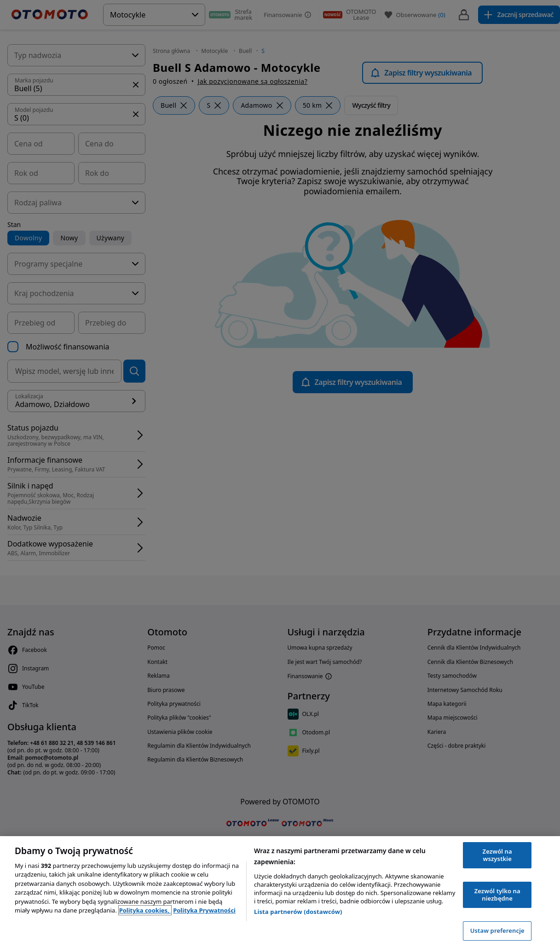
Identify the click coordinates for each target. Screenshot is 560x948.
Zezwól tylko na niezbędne (497, 895)
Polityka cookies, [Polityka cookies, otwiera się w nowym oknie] (145, 910)
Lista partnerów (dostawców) (298, 912)
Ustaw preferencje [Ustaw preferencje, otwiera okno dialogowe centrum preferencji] (497, 931)
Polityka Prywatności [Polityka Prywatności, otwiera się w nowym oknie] (204, 910)
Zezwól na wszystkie (497, 855)
